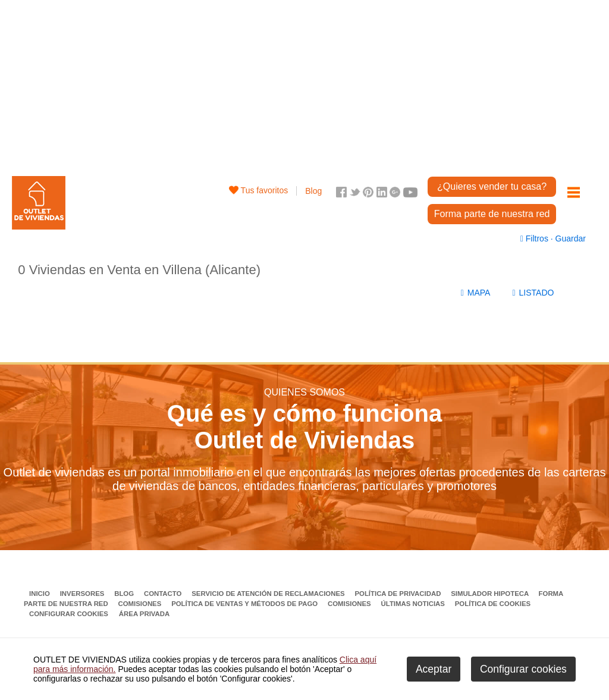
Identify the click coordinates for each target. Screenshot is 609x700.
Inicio (40, 594)
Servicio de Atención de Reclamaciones (269, 594)
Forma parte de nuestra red (492, 214)
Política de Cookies (493, 604)
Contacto (164, 594)
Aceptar (434, 669)
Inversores (83, 594)
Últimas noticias (414, 604)
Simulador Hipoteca (491, 594)
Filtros (536, 238)
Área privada (144, 614)
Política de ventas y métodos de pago (245, 604)
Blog (313, 191)
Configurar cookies (69, 614)
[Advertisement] (305, 83)
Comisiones (141, 604)
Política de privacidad (398, 594)
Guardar (569, 238)
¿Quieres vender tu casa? (492, 186)
